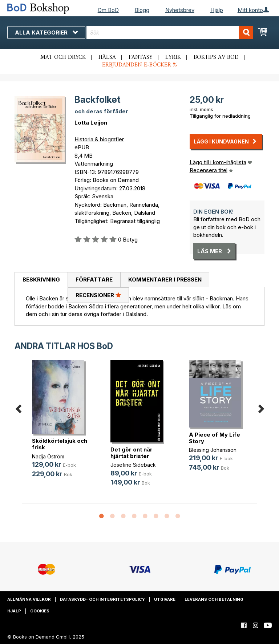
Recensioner (98, 295)
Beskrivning (41, 280)
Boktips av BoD (216, 57)
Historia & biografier (99, 139)
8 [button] (178, 517)
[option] (61, 425)
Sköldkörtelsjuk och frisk (60, 444)
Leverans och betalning (214, 599)
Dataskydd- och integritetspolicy (102, 599)
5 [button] (145, 517)
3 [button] (123, 517)
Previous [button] (18, 408)
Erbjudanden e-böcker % (139, 65)
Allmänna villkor (29, 599)
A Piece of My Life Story (215, 438)
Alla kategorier (46, 33)
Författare (94, 280)
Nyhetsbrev (180, 10)
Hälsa (107, 57)
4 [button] (134, 517)
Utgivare (165, 599)
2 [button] (112, 517)
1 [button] (101, 517)
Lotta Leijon (91, 123)
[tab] (41, 280)
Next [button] (261, 408)
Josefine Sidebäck (133, 465)
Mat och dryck (63, 57)
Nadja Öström (48, 456)
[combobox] (170, 33)
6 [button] (156, 517)
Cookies (40, 611)
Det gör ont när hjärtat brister (132, 453)
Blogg (142, 10)
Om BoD (108, 10)
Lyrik (173, 57)
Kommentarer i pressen (165, 280)
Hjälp (217, 10)
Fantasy (141, 57)
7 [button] (167, 517)
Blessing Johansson (213, 450)
